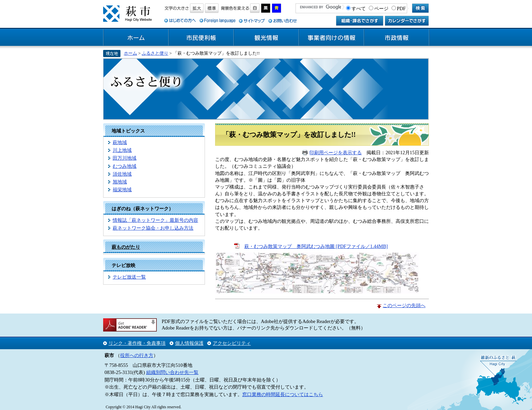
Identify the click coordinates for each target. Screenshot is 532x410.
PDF (401, 8)
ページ (381, 8)
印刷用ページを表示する (336, 153)
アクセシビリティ (232, 343)
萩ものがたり (126, 247)
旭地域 (120, 182)
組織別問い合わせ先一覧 (172, 372)
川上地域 (122, 150)
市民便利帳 (201, 38)
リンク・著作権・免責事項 (137, 343)
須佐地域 (122, 174)
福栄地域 (122, 190)
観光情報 (266, 38)
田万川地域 (125, 158)
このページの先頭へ (404, 305)
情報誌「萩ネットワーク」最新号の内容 (155, 220)
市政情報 (397, 38)
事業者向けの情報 (331, 38)
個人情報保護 (189, 343)
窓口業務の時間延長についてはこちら (283, 394)
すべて (359, 8)
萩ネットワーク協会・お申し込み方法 (153, 228)
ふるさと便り (155, 53)
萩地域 (120, 142)
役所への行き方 (137, 355)
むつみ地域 (125, 166)
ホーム (136, 38)
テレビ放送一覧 (129, 277)
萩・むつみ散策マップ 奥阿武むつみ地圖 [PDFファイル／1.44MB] (316, 246)
